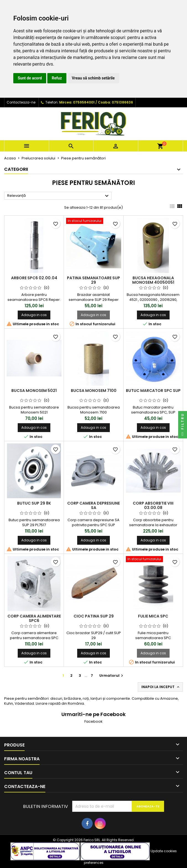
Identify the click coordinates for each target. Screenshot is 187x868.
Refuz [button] (57, 78)
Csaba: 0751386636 (115, 102)
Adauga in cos (34, 315)
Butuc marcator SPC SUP (153, 391)
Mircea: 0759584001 (77, 102)
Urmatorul (112, 675)
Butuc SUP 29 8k (34, 503)
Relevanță (59, 196)
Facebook (94, 721)
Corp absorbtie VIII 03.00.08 (153, 505)
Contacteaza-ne (21, 102)
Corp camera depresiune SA (94, 505)
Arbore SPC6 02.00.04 (34, 278)
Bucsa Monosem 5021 (34, 391)
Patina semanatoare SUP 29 (94, 280)
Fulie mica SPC (153, 616)
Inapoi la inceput (161, 687)
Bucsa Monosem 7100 (94, 391)
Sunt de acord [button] (30, 78)
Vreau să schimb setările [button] (93, 78)
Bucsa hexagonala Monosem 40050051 (153, 280)
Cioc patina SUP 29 (94, 616)
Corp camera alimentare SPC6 (34, 618)
